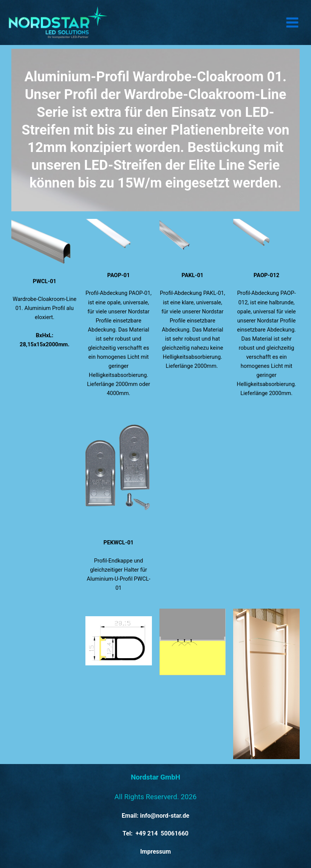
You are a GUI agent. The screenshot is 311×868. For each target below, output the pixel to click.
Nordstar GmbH (155, 777)
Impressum (155, 852)
